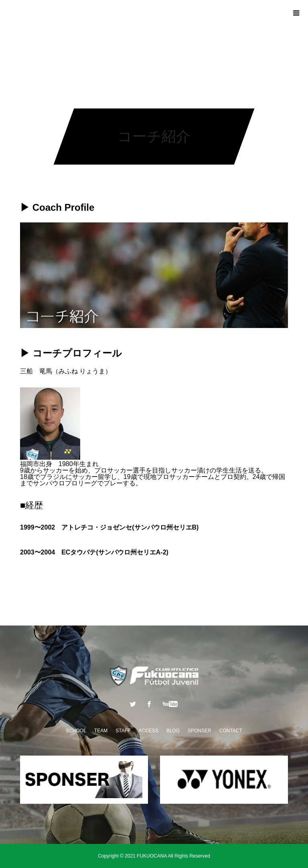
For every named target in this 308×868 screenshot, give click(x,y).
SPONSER (200, 731)
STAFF (123, 731)
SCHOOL (76, 731)
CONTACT (231, 731)
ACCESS (148, 731)
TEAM (101, 731)
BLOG (173, 731)
